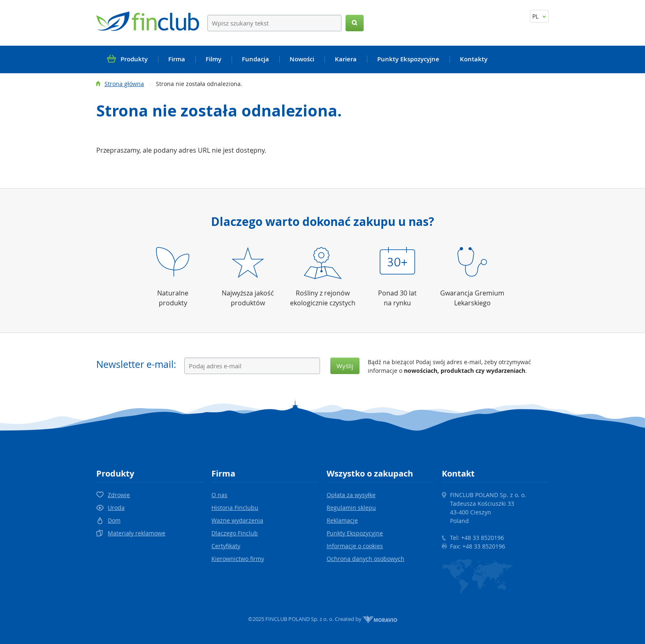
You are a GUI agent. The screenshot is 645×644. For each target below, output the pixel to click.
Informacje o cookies (355, 546)
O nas (219, 495)
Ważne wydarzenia (237, 520)
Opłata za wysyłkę (351, 495)
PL (539, 16)
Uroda (116, 508)
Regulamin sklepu (351, 508)
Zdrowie (119, 495)
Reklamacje (342, 520)
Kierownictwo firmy (238, 559)
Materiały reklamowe (137, 533)
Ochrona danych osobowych (365, 559)
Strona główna (124, 84)
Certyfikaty (226, 546)
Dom (114, 520)
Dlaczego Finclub (235, 533)
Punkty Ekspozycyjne (355, 533)
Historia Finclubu (235, 508)
